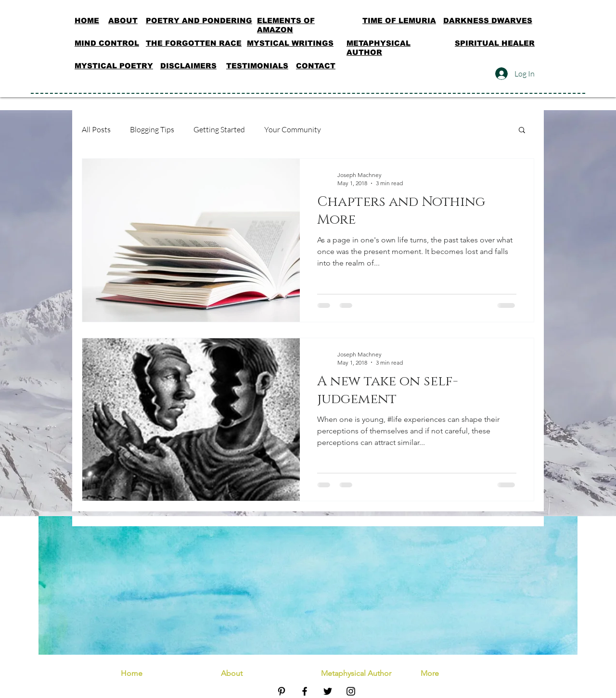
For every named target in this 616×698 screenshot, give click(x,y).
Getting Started (219, 129)
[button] (522, 131)
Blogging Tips (152, 129)
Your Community (293, 129)
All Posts (96, 129)
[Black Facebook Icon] (305, 691)
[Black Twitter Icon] (328, 691)
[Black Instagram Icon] (351, 691)
